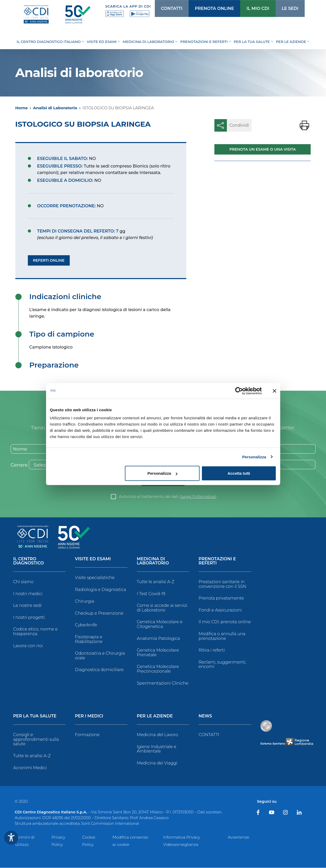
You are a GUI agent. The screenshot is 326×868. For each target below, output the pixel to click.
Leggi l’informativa (198, 497)
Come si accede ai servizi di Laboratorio (162, 608)
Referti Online (49, 260)
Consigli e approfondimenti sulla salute (36, 740)
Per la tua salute (35, 717)
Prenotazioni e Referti (217, 562)
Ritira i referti (212, 651)
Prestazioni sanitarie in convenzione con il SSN (222, 585)
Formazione (87, 735)
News (205, 717)
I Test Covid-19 (151, 594)
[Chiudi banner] (274, 391)
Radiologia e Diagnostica (101, 590)
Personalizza (254, 457)
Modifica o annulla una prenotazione (222, 637)
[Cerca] (302, 8)
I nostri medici (28, 594)
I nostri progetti (29, 618)
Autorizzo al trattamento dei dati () (168, 497)
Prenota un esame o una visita (263, 149)
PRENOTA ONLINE (207, 8)
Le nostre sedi (28, 606)
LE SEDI (280, 8)
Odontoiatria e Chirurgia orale (100, 656)
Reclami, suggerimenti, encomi (222, 665)
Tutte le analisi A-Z (156, 582)
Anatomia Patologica (158, 639)
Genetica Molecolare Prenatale (158, 653)
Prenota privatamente (221, 599)
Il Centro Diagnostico (29, 562)
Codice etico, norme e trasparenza (36, 632)
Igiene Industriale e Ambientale (157, 749)
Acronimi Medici (30, 768)
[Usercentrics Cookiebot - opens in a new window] (239, 391)
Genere (19, 466)
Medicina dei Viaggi (157, 763)
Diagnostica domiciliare (99, 670)
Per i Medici (89, 717)
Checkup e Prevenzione (99, 613)
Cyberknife (86, 625)
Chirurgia (85, 602)
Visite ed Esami (93, 560)
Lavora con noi (28, 646)
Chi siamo (23, 582)
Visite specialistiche (95, 578)
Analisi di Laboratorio (55, 108)
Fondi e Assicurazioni (220, 610)
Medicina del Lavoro (157, 735)
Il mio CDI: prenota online (225, 622)
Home (22, 108)
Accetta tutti (239, 473)
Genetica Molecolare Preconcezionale (158, 669)
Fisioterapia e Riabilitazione (89, 640)
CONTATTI (165, 8)
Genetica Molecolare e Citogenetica (160, 625)
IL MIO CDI (249, 8)
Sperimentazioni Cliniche (163, 683)
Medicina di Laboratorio (153, 562)
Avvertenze (239, 837)
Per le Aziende (155, 717)
